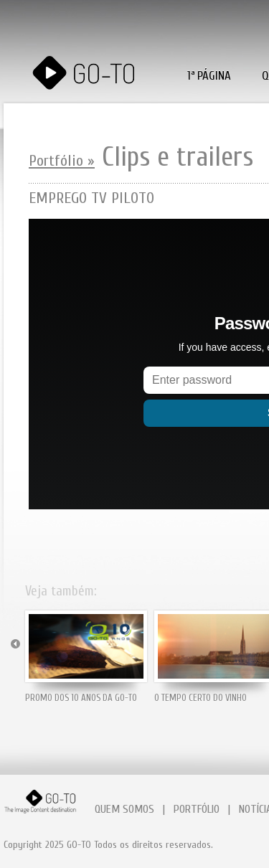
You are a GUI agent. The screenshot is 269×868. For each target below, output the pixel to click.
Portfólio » (62, 161)
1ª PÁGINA (209, 76)
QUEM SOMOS (124, 809)
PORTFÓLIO (197, 809)
